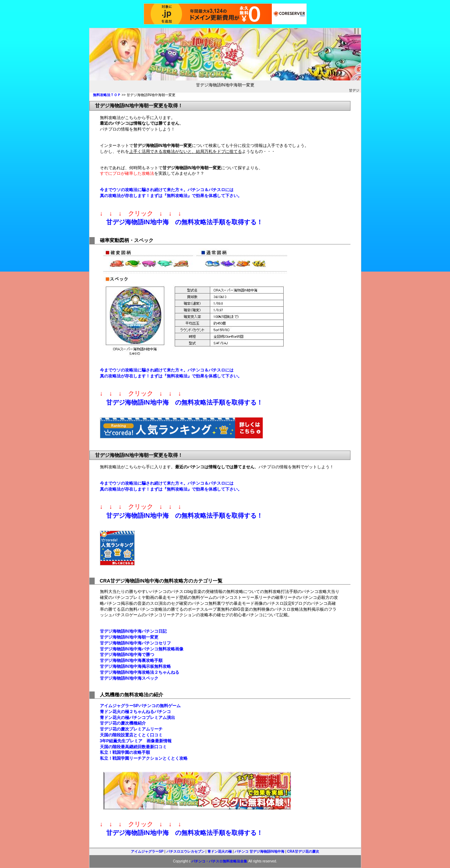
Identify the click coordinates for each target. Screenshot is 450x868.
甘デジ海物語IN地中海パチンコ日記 (133, 631)
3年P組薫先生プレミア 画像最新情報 (136, 741)
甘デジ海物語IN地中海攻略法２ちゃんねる (140, 672)
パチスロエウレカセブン (185, 851)
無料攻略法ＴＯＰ (107, 95)
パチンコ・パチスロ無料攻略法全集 (219, 861)
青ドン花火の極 (220, 851)
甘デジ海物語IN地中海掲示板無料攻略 (135, 666)
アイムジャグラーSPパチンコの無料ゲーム (140, 706)
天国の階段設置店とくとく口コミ (131, 735)
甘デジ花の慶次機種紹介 (123, 723)
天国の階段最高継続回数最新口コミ (133, 747)
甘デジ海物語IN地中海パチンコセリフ (135, 643)
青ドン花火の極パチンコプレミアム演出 (137, 718)
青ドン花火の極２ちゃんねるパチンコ (135, 712)
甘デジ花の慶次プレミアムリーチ (131, 729)
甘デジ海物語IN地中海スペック (129, 678)
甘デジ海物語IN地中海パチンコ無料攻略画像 (142, 649)
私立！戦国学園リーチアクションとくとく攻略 (144, 758)
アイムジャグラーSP (147, 851)
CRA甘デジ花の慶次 (303, 851)
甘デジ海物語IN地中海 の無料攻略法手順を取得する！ (184, 222)
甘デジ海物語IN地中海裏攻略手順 (131, 660)
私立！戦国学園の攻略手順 (125, 752)
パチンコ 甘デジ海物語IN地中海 (259, 851)
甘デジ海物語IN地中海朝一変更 (129, 637)
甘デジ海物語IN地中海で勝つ (127, 655)
